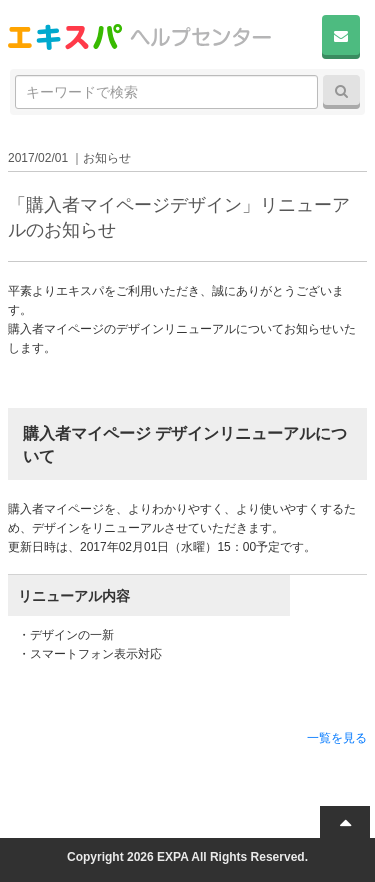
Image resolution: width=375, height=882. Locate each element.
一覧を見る (337, 738)
